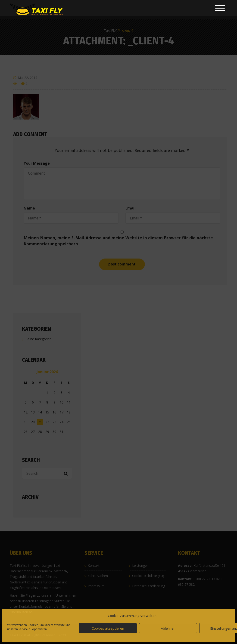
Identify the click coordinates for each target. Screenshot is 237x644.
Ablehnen (168, 628)
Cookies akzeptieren (108, 628)
